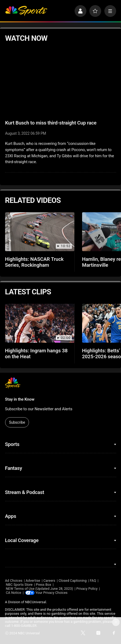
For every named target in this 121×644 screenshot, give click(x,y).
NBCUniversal (35, 602)
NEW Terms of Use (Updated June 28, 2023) (39, 589)
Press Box (44, 585)
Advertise (33, 581)
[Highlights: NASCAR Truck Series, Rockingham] (40, 232)
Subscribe (17, 422)
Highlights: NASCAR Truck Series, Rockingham (34, 262)
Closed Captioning (72, 581)
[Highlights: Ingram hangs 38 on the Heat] (40, 323)
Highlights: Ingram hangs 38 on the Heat (36, 354)
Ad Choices (14, 581)
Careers (49, 581)
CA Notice (14, 593)
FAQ (93, 581)
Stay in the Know (20, 399)
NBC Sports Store (19, 585)
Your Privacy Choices (52, 593)
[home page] (26, 11)
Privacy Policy (87, 589)
